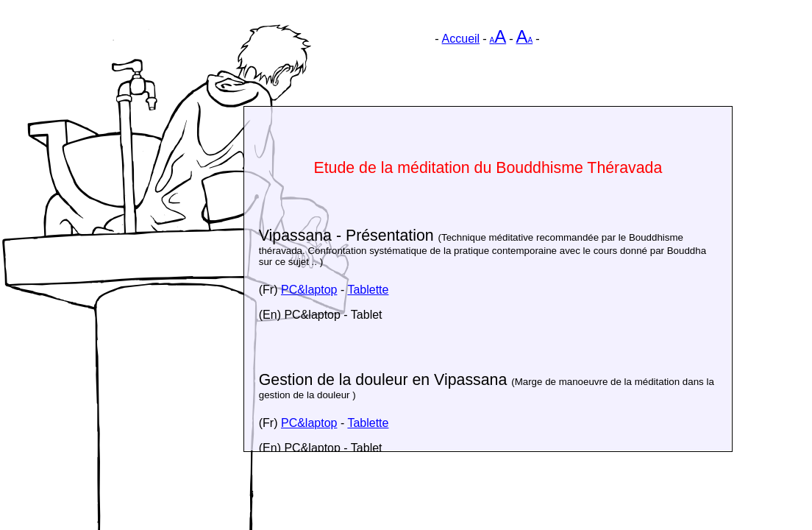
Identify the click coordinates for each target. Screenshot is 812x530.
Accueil (461, 39)
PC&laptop (309, 290)
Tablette (368, 290)
